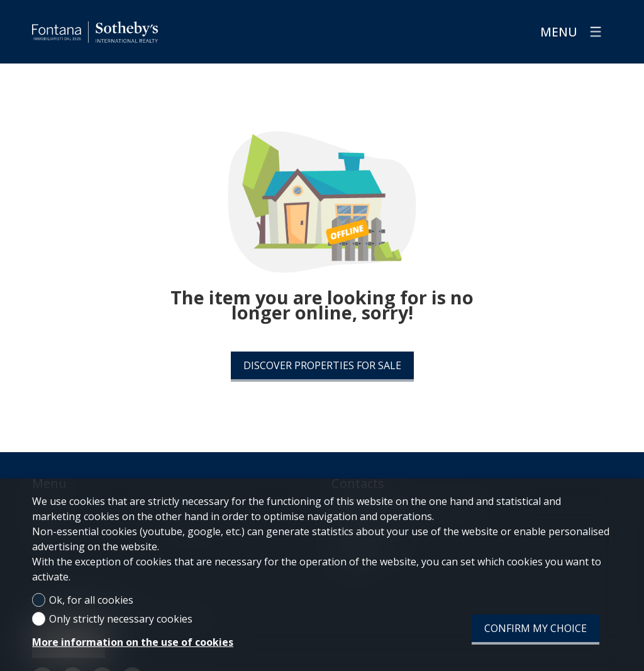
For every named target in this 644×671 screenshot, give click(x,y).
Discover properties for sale (322, 365)
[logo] (95, 32)
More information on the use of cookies (133, 642)
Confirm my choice (536, 628)
